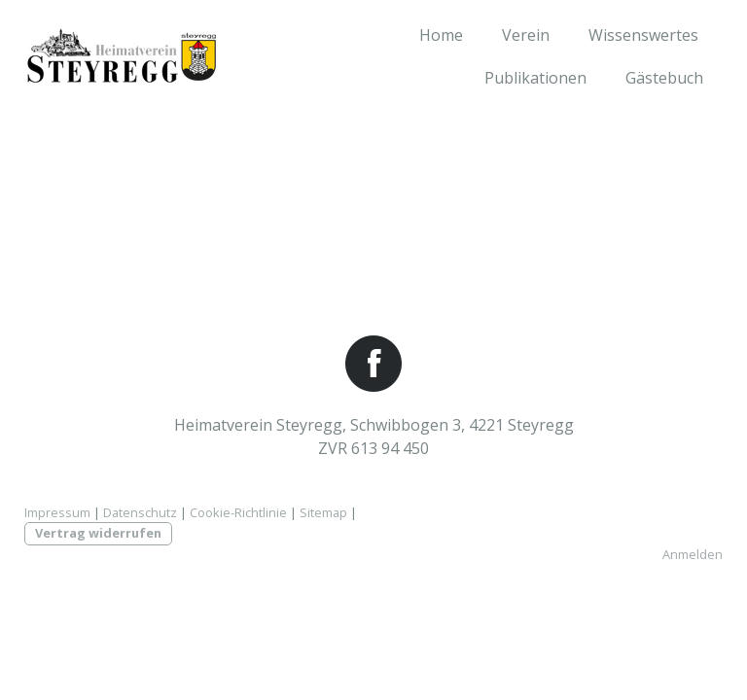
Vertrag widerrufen (98, 533)
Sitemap (323, 512)
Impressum (57, 512)
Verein (526, 35)
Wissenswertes (643, 35)
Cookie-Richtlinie (238, 512)
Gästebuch (664, 78)
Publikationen (535, 78)
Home (441, 35)
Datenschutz (140, 512)
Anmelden (693, 554)
